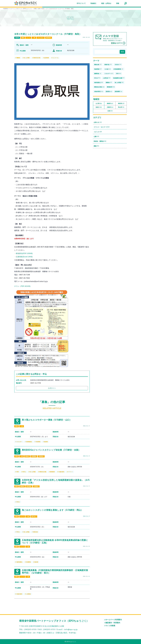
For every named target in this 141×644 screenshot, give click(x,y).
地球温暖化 (29, 442)
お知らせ (98, 122)
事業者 (27, 456)
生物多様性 (61, 472)
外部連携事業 (118, 69)
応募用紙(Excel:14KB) (24, 257)
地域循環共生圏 (119, 78)
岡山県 (121, 107)
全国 (110, 111)
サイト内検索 (110, 626)
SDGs (24, 472)
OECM (118, 65)
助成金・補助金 (100, 141)
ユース (28, 38)
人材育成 (107, 78)
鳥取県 (17, 38)
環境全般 (98, 65)
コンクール (55, 58)
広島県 (110, 107)
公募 (96, 137)
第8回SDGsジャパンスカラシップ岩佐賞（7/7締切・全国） (51, 450)
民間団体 (41, 456)
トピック (98, 132)
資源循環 (46, 58)
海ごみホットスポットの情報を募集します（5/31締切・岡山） (52, 510)
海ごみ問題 (27, 58)
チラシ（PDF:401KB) (22, 286)
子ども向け (41, 38)
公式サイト (52, 388)
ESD (18, 472)
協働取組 (98, 74)
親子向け (34, 517)
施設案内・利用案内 (113, 623)
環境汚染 (35, 532)
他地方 (99, 107)
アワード (70, 472)
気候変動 (38, 442)
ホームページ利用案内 (114, 620)
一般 (34, 38)
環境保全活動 (37, 58)
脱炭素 (46, 442)
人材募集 (28, 594)
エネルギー (19, 442)
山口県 (99, 104)
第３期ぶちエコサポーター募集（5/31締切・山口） (47, 420)
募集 (23, 38)
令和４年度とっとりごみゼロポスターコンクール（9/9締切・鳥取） (48, 34)
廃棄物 (18, 58)
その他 (108, 69)
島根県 (110, 104)
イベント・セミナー (102, 127)
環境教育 (52, 472)
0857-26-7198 (36, 383)
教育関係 (49, 38)
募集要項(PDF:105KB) (24, 253)
